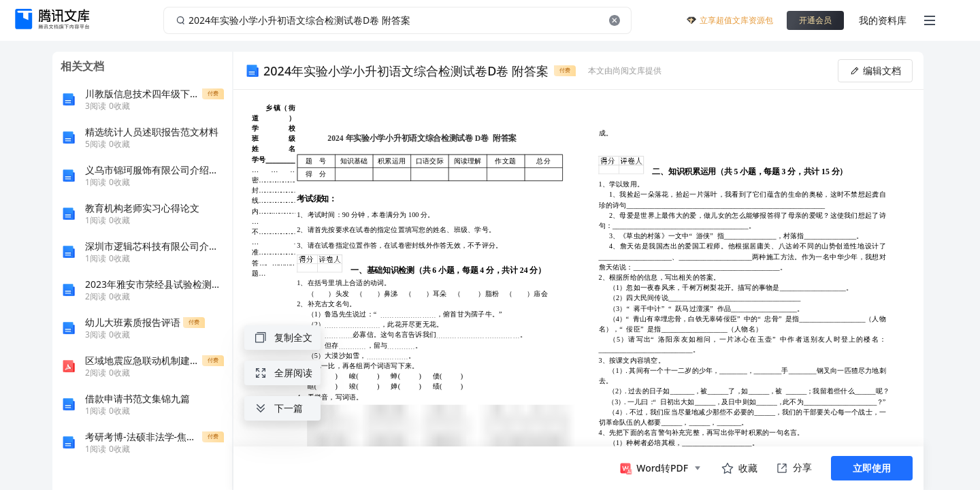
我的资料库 (883, 20)
